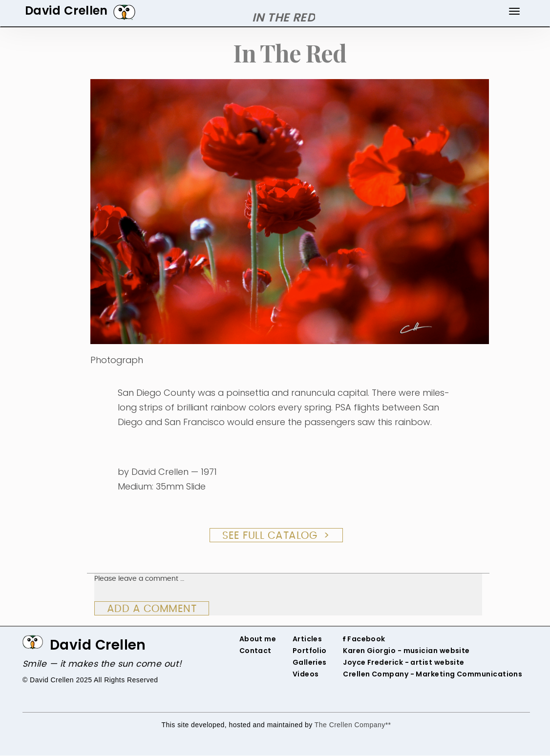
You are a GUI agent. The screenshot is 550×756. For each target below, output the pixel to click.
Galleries (310, 662)
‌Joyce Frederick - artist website (404, 662)
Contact (255, 651)
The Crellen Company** (353, 725)
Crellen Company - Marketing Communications (433, 674)
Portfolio (310, 651)
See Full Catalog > (276, 536)
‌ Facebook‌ (366, 639)
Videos (306, 674)
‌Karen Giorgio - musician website (406, 651)
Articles (307, 639)
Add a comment (152, 609)
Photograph (117, 360)
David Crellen (98, 645)
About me (258, 639)
